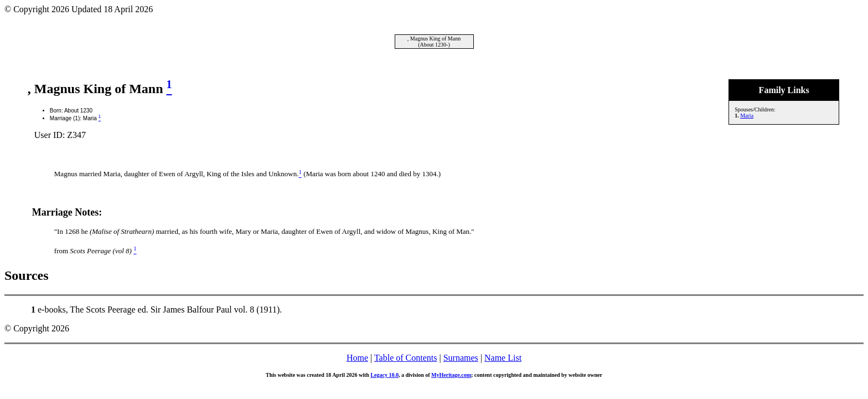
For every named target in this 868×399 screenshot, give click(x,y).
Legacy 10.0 (384, 375)
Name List (503, 358)
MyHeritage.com (451, 375)
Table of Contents (406, 358)
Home (357, 358)
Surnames (461, 358)
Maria (747, 116)
